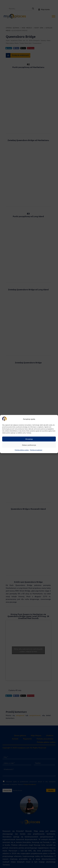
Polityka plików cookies (22, 450)
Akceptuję (29, 439)
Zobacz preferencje (29, 445)
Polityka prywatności (36, 450)
